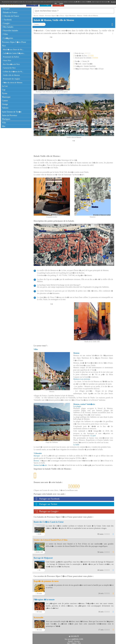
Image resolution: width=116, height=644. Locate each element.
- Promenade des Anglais (11, 79)
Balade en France (10, 12)
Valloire (5, 108)
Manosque (6, 97)
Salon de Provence (10, 115)
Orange (5, 104)
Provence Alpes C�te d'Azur (14, 42)
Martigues (6, 119)
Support (74, 642)
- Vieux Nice (7, 60)
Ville (4, 123)
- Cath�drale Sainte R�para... (13, 53)
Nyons (5, 93)
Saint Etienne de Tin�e (12, 112)
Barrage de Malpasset (43, 557)
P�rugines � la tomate (44, 598)
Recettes (77, 640)
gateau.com (78, 638)
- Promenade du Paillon (10, 57)
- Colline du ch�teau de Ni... (13, 72)
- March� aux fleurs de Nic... (13, 49)
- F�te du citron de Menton (12, 83)
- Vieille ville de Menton (11, 75)
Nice (4, 46)
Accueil (6, 9)
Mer (4, 126)
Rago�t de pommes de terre (46, 580)
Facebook (7, 20)
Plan (79, 642)
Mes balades (8, 27)
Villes (5, 34)
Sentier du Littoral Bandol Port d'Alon (51, 539)
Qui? (69, 642)
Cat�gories (7, 38)
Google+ (6, 23)
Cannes (5, 101)
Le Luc (5, 86)
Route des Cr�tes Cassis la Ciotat (49, 521)
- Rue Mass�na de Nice (11, 64)
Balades (70, 640)
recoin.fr (75, 635)
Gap (4, 90)
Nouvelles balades (10, 31)
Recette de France (10, 16)
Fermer (61, 3)
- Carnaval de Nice (9, 68)
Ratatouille (38, 616)
